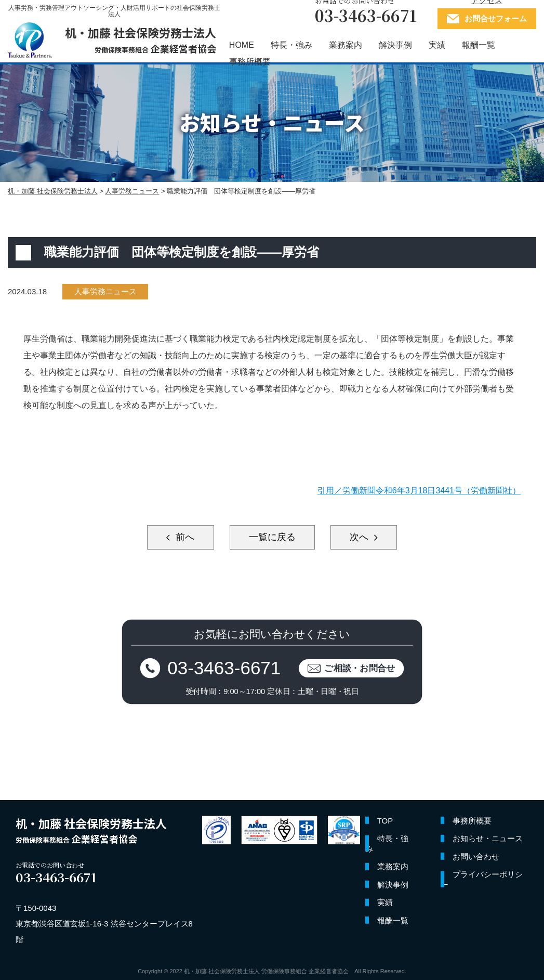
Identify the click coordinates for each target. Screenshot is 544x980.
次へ (360, 537)
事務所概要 (250, 62)
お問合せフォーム (496, 18)
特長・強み (291, 45)
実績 (437, 45)
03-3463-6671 (224, 668)
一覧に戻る (272, 537)
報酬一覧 (479, 45)
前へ (184, 537)
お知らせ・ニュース (488, 838)
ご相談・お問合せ (360, 668)
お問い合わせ (476, 857)
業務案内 (346, 45)
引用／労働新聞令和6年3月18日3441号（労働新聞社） (419, 491)
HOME (242, 45)
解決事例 (395, 45)
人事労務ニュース (105, 291)
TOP (385, 821)
